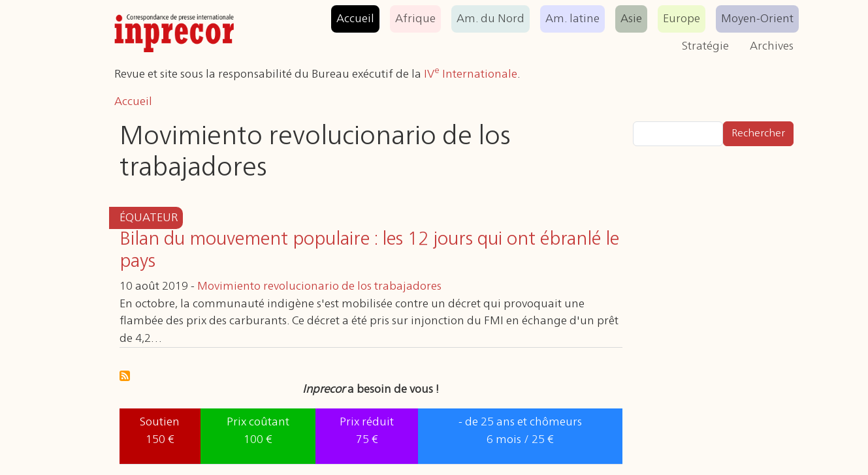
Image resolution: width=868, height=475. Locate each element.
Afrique (415, 19)
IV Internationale (471, 74)
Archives (772, 46)
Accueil (355, 19)
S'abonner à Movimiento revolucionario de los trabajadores (125, 376)
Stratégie (705, 46)
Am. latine (572, 19)
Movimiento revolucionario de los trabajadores (319, 286)
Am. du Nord (490, 19)
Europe (682, 19)
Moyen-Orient (757, 19)
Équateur (149, 218)
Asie (631, 19)
